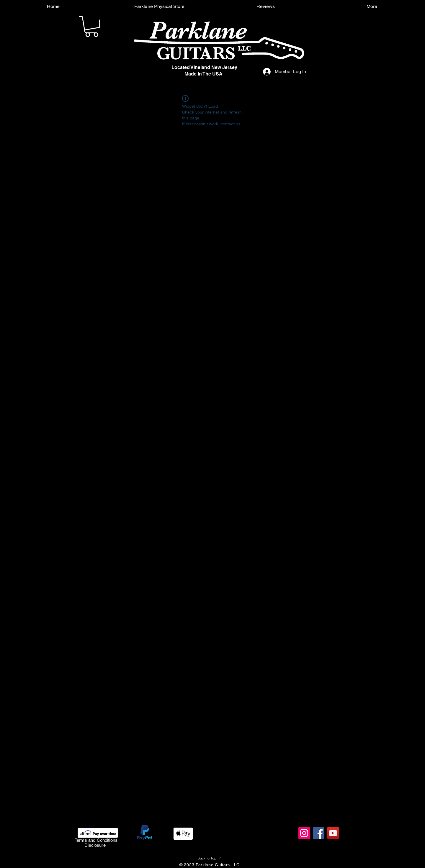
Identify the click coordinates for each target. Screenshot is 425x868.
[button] (92, 26)
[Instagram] (304, 833)
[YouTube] (333, 833)
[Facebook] (319, 833)
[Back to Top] (210, 858)
